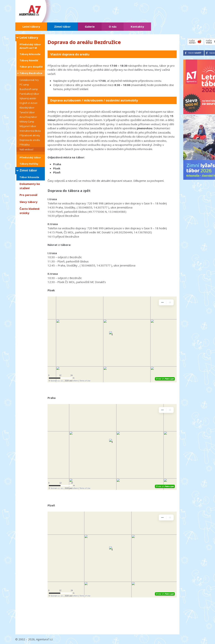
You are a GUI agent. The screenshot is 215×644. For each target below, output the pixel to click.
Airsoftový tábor (28, 117)
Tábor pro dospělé (31, 67)
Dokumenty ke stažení (30, 186)
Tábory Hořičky (29, 164)
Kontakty (137, 27)
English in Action (28, 103)
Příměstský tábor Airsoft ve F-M (30, 46)
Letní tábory (31, 27)
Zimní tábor (62, 27)
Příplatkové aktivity (30, 135)
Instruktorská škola (30, 131)
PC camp (24, 85)
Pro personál (28, 195)
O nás (113, 27)
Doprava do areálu (30, 140)
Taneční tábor (27, 112)
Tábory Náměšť (29, 60)
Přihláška (25, 145)
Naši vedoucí (26, 149)
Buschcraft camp (29, 89)
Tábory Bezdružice (31, 73)
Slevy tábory (28, 202)
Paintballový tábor (29, 94)
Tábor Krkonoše (29, 177)
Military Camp (27, 122)
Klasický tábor (27, 108)
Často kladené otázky (30, 211)
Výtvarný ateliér (28, 98)
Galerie (90, 27)
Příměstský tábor (30, 157)
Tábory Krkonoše (30, 54)
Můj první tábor (28, 126)
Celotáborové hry (29, 80)
